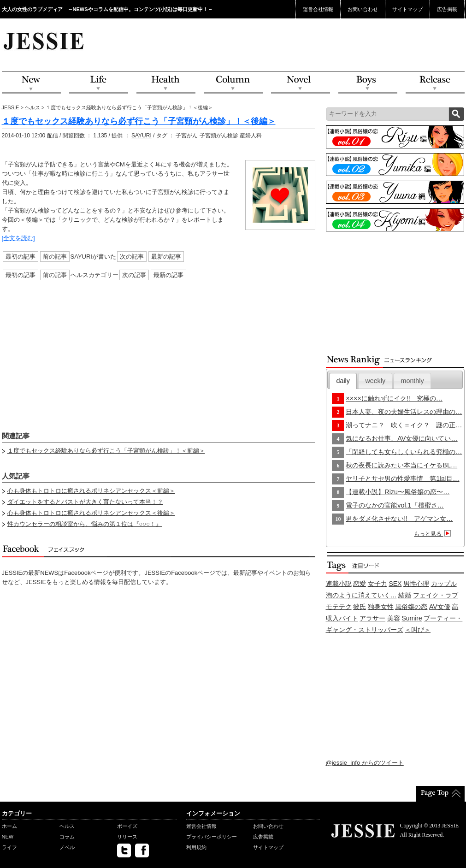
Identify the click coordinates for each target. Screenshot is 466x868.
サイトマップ (407, 9)
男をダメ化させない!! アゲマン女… (399, 519)
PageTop (440, 794)
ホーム (9, 826)
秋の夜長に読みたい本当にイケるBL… (401, 465)
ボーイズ (127, 826)
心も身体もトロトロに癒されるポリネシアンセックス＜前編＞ (91, 491)
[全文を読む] (18, 238)
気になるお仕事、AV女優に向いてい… (401, 438)
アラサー (372, 618)
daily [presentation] (343, 381)
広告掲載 (447, 9)
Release (435, 83)
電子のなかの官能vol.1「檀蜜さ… (395, 505)
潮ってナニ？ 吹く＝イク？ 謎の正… (404, 425)
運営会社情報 (318, 9)
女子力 (378, 584)
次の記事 (132, 257)
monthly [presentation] (413, 381)
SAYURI (142, 136)
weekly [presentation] (375, 381)
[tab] (343, 381)
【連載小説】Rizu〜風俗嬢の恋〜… (398, 492)
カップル (444, 584)
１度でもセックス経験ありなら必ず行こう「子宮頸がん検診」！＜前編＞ (106, 451)
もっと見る (434, 534)
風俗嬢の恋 (411, 607)
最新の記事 (166, 257)
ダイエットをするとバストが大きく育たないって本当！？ (85, 502)
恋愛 (360, 584)
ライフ (9, 847)
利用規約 (196, 847)
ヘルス (32, 107)
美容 (394, 618)
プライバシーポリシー (212, 837)
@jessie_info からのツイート (365, 763)
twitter (124, 850)
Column (233, 83)
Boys (368, 83)
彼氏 (360, 607)
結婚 (405, 595)
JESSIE (11, 107)
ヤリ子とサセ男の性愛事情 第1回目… (402, 478)
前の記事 (55, 257)
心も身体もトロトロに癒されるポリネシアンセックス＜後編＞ (91, 513)
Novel (301, 83)
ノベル (67, 847)
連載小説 (339, 584)
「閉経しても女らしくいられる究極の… (404, 452)
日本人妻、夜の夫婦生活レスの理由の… (404, 412)
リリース (127, 837)
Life (99, 83)
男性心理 (416, 584)
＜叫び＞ (418, 630)
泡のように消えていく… (361, 595)
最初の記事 (21, 257)
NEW (31, 83)
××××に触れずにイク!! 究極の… (394, 398)
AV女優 (440, 607)
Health (166, 83)
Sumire (412, 618)
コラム (67, 837)
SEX (395, 584)
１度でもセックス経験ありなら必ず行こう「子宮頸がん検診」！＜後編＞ (139, 121)
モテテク (339, 607)
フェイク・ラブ (436, 595)
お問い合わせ (363, 9)
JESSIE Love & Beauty (44, 41)
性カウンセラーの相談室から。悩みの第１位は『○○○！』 (85, 524)
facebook (142, 850)
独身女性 (381, 607)
